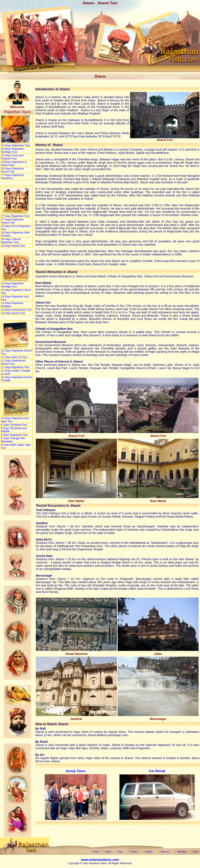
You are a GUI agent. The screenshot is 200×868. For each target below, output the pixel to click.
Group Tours (76, 771)
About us (165, 852)
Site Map (182, 852)
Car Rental (157, 771)
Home (96, 852)
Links (196, 852)
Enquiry (149, 852)
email (108, 852)
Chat (120, 852)
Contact (134, 852)
